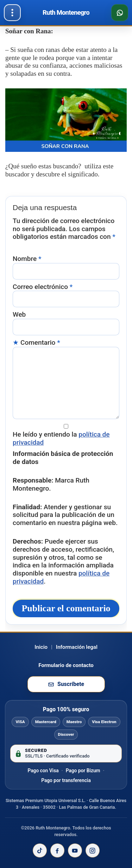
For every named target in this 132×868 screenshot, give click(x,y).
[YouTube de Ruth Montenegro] (75, 850)
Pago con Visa (43, 771)
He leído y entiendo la (61, 439)
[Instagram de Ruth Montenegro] (93, 850)
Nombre (27, 259)
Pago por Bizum (83, 771)
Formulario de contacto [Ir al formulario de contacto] (66, 665)
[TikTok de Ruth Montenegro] (40, 850)
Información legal (77, 647)
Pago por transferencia (66, 780)
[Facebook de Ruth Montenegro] (57, 850)
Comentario (40, 343)
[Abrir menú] (12, 13)
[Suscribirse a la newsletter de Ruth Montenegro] (66, 684)
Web (19, 315)
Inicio (41, 647)
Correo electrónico (43, 287)
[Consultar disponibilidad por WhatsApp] (120, 13)
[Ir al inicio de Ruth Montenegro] (66, 13)
